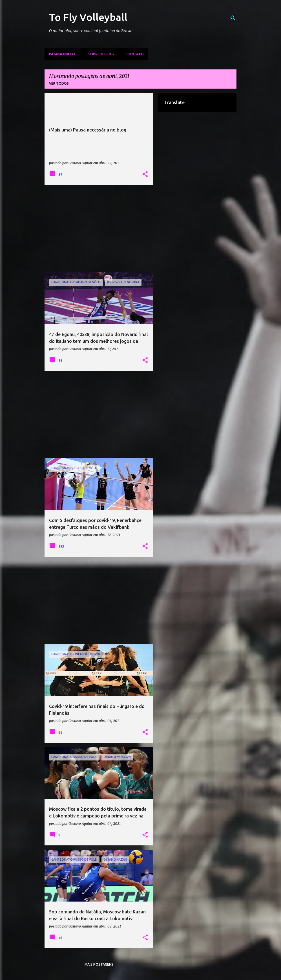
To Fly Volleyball (88, 17)
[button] (145, 174)
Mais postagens (99, 964)
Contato (135, 54)
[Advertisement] (99, 229)
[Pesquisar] (233, 18)
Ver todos (59, 83)
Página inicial (62, 54)
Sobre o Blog (101, 54)
